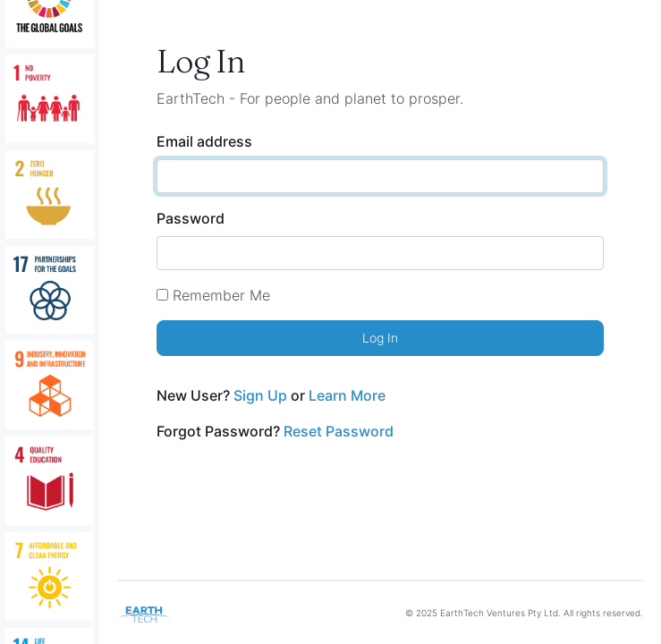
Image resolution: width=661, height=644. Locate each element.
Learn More (347, 395)
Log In (380, 338)
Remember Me (221, 295)
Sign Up (260, 395)
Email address (204, 141)
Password (191, 218)
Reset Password (339, 431)
